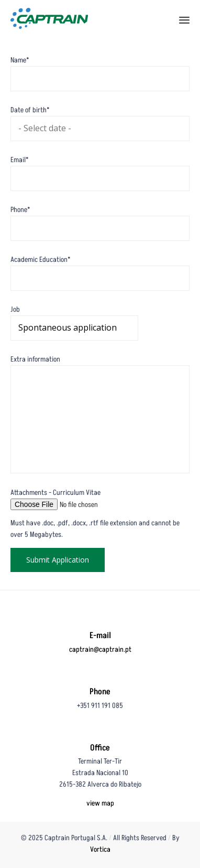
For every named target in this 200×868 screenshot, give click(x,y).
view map (100, 803)
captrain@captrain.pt (100, 649)
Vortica (100, 849)
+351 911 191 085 (100, 706)
